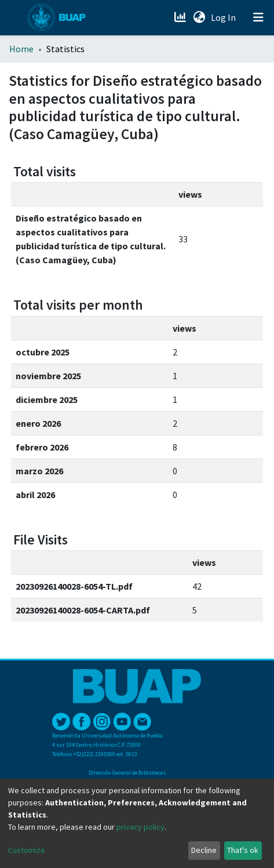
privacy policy (140, 827)
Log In (224, 17)
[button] (199, 17)
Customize (27, 850)
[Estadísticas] (181, 17)
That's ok (243, 850)
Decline (204, 850)
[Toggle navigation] (258, 17)
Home (21, 49)
